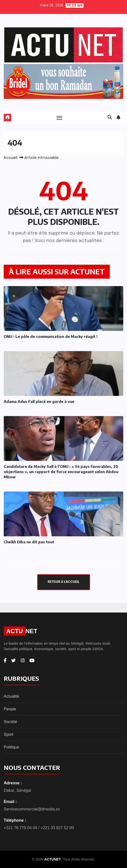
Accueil (10, 158)
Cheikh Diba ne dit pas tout (29, 542)
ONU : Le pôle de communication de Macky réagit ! (51, 336)
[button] (110, 118)
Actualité (11, 696)
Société (10, 722)
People (10, 709)
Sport (8, 734)
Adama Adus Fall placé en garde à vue (39, 401)
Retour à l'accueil (64, 582)
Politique (11, 747)
